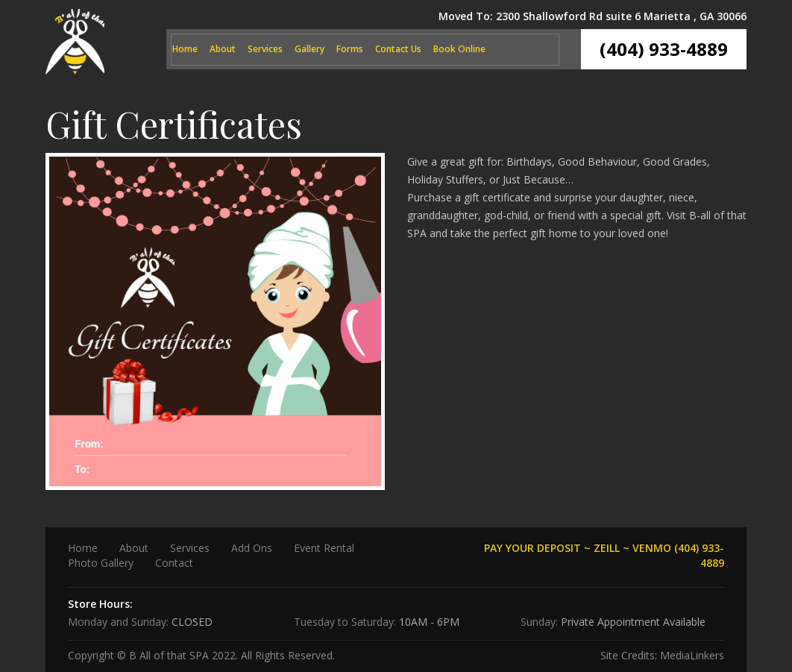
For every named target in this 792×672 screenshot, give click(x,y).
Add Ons (252, 548)
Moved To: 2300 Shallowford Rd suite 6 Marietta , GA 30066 (593, 16)
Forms (350, 49)
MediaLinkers (692, 655)
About (223, 49)
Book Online (459, 49)
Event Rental (324, 548)
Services (265, 49)
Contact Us (398, 49)
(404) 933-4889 (664, 49)
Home (185, 49)
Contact (174, 563)
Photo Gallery (101, 563)
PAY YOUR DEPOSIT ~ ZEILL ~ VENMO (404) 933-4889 (604, 555)
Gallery (309, 49)
